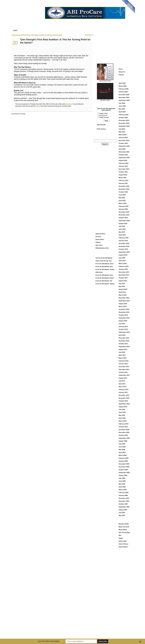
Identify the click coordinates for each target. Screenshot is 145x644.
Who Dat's (69, 104)
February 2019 (124, 238)
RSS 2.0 (38, 106)
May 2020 (122, 198)
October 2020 (123, 192)
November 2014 (124, 312)
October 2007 (123, 504)
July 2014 (122, 324)
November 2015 (124, 298)
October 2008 (123, 470)
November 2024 (124, 123)
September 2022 (124, 158)
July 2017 (122, 284)
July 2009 (122, 444)
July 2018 (122, 258)
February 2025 (124, 115)
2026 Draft (99, 272)
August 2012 (123, 349)
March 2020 (123, 203)
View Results (101, 125)
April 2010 (122, 418)
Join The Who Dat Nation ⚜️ (50, 641)
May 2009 (122, 450)
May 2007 (122, 515)
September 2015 (124, 301)
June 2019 (122, 229)
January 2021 (123, 183)
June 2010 (122, 412)
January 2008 (123, 495)
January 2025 (123, 118)
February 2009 (124, 458)
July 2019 (122, 226)
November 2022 (124, 152)
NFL (120, 535)
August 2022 (123, 160)
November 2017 (124, 275)
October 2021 (123, 172)
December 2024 (124, 120)
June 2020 (122, 195)
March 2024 (123, 135)
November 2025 (124, 97)
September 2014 (124, 318)
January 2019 (123, 241)
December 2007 (124, 498)
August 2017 (123, 281)
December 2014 (124, 309)
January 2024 (123, 138)
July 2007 (122, 513)
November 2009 (124, 432)
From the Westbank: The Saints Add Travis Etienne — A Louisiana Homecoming (105, 281)
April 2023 (122, 149)
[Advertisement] (114, 46)
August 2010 (123, 407)
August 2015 (123, 304)
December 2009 (124, 430)
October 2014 (123, 315)
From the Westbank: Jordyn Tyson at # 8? (105, 270)
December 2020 (124, 186)
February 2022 (124, 163)
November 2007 (124, 501)
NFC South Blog (124, 532)
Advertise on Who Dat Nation (85, 20)
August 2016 (123, 289)
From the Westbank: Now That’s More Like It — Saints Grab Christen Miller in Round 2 (104, 267)
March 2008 (123, 490)
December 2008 (124, 464)
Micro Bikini (123, 530)
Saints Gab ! (123, 541)
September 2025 (124, 100)
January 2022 (123, 166)
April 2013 (122, 335)
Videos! (98, 242)
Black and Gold (124, 527)
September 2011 (124, 375)
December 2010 (124, 395)
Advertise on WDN (105, 100)
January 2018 (123, 269)
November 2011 (124, 369)
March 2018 (123, 264)
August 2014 (123, 321)
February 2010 (124, 424)
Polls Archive (101, 129)
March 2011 (123, 387)
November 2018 (124, 246)
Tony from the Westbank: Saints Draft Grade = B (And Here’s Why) (104, 258)
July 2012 (122, 352)
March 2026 (123, 86)
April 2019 (122, 235)
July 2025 (122, 103)
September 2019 (124, 221)
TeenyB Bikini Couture (105, 80)
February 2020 (124, 206)
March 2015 (123, 306)
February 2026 (124, 89)
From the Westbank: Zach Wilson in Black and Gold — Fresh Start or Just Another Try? (104, 275)
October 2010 (123, 401)
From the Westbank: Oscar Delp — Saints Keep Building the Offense (105, 264)
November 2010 (124, 398)
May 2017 (122, 286)
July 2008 (122, 478)
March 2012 (123, 358)
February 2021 (124, 180)
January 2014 (123, 326)
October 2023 (123, 143)
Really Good (104, 113)
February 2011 (124, 389)
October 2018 (123, 249)
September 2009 (124, 438)
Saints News (100, 239)
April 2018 (122, 261)
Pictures (98, 237)
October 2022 (123, 155)
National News (100, 234)
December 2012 (124, 338)
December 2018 (124, 243)
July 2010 (122, 410)
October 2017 (123, 278)
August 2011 (123, 378)
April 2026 (122, 83)
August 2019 (123, 223)
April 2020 (122, 201)
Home (15, 30)
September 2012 (124, 347)
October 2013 (123, 329)
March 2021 (123, 178)
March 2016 (123, 295)
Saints (121, 538)
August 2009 (123, 441)
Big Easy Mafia (124, 524)
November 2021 (124, 169)
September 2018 (124, 252)
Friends (121, 75)
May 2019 (122, 232)
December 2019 (124, 212)
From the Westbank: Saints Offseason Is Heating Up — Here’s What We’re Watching (105, 278)
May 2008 (122, 484)
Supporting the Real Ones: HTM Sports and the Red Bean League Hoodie (37, 35)
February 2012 (124, 361)
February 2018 (124, 266)
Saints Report (123, 547)
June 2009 (122, 447)
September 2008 (124, 472)
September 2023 (124, 146)
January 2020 (123, 209)
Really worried (104, 117)
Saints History (124, 544)
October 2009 (123, 435)
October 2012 (123, 344)
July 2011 (122, 381)
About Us (122, 72)
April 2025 (122, 112)
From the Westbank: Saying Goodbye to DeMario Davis (105, 284)
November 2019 (124, 215)
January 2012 (123, 364)
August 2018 (123, 255)
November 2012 (124, 341)
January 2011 (123, 392)
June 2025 (122, 106)
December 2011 (124, 367)
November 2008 (124, 467)
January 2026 (123, 92)
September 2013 (124, 332)
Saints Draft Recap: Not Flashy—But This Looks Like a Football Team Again (105, 261)
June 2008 (122, 481)
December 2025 (124, 95)
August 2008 (123, 475)
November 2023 (124, 140)
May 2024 (122, 132)
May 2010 (122, 415)
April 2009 (122, 452)
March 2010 (123, 421)
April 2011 (122, 384)
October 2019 (123, 218)
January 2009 (123, 461)
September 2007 (124, 507)
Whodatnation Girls (102, 248)
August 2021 (123, 175)
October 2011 (123, 372)
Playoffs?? (89, 35)
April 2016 (122, 292)
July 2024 (122, 129)
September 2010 (124, 404)
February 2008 (124, 493)
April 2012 (122, 355)
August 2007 (123, 510)
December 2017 (124, 272)
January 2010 (123, 427)
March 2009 (123, 455)
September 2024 (124, 126)
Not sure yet (103, 115)
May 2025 (122, 109)
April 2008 (122, 487)
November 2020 (124, 189)
